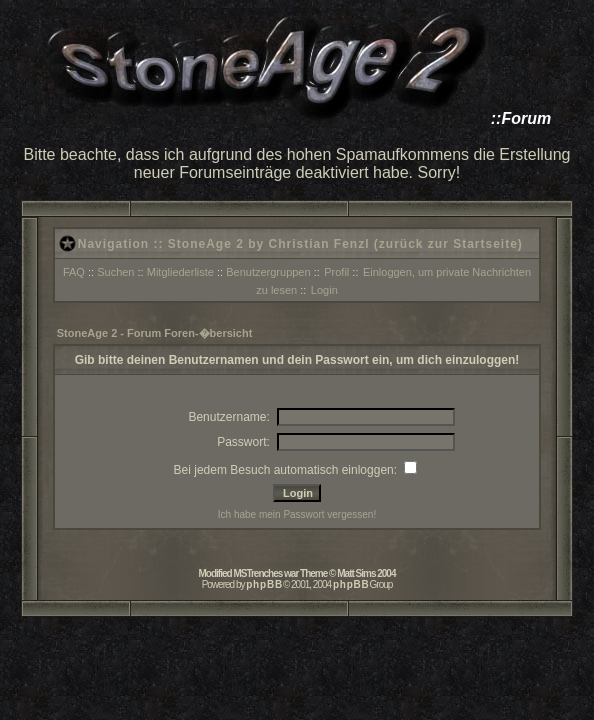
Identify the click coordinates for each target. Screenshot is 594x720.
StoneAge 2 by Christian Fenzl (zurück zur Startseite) (345, 244)
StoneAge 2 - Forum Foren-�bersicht (155, 333)
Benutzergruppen (268, 272)
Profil (336, 272)
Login (324, 290)
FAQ (74, 272)
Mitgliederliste (180, 272)
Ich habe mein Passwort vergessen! (297, 514)
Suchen (115, 272)
